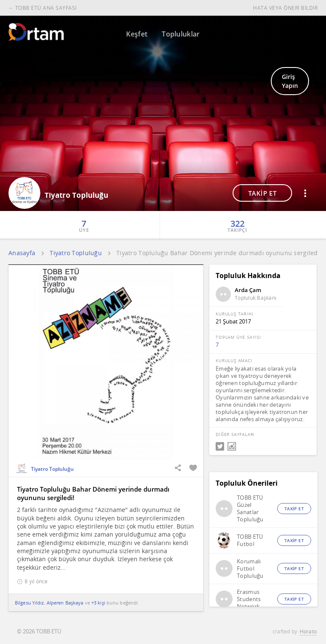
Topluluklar (181, 34)
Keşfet (137, 34)
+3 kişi (98, 603)
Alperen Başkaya (65, 603)
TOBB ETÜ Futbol (250, 540)
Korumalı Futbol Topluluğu (250, 569)
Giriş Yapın (290, 81)
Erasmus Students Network (249, 599)
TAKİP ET (263, 193)
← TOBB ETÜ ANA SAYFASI (43, 8)
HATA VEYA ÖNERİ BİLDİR (285, 8)
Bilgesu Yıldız (30, 603)
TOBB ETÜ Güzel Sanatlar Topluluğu (250, 509)
